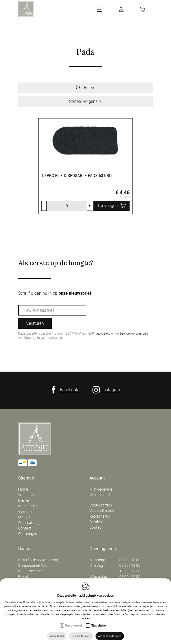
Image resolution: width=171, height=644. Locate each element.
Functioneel (73, 625)
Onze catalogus (31, 523)
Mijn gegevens (101, 489)
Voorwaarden (101, 505)
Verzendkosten (102, 511)
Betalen (96, 522)
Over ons (25, 511)
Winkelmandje (101, 495)
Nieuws (24, 517)
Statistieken (99, 625)
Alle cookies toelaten (110, 636)
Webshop (26, 495)
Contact (25, 528)
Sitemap (26, 478)
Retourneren (100, 516)
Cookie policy (132, 614)
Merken (24, 500)
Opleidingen (28, 534)
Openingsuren (103, 549)
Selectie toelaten (81, 636)
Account (97, 478)
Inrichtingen (28, 506)
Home (23, 489)
